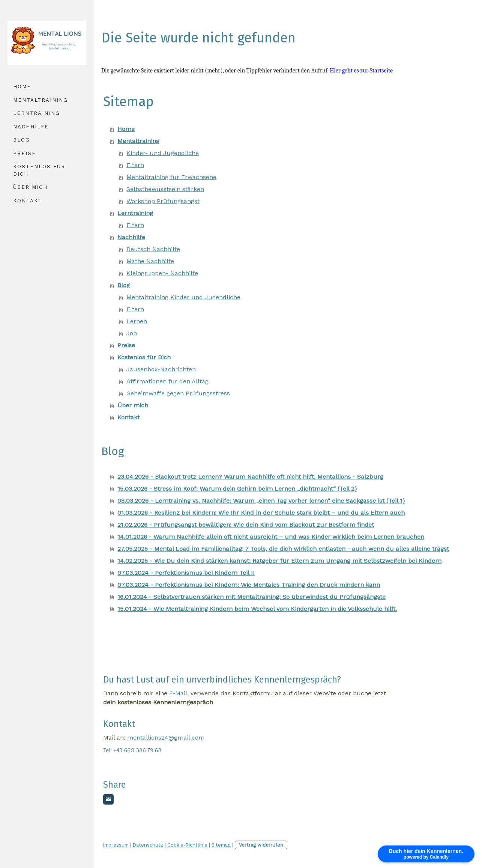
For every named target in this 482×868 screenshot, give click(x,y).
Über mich (30, 187)
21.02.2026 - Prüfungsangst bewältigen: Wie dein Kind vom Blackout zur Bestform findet (246, 525)
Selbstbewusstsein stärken (165, 189)
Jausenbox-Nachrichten (161, 369)
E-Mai (177, 693)
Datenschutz (148, 845)
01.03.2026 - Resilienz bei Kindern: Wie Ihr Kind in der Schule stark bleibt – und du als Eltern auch (261, 513)
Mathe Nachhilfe (150, 261)
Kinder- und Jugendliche (163, 153)
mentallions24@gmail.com (166, 738)
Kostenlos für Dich (39, 170)
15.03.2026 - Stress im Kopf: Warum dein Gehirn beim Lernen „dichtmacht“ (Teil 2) (237, 489)
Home (22, 87)
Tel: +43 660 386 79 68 (132, 750)
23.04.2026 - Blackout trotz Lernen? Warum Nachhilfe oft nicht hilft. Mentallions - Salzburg (250, 477)
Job (132, 333)
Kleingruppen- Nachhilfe (162, 273)
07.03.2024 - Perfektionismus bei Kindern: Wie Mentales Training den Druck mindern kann (249, 585)
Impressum (116, 845)
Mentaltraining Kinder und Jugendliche (183, 297)
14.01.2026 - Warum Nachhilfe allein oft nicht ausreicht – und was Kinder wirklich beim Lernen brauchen (271, 537)
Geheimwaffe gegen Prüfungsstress (178, 393)
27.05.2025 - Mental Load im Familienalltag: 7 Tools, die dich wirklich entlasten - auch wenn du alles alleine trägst (283, 549)
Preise (25, 153)
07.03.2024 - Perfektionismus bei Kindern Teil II (186, 573)
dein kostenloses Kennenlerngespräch (158, 702)
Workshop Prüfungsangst (163, 201)
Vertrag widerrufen (261, 845)
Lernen (137, 321)
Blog (22, 140)
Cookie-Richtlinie (187, 845)
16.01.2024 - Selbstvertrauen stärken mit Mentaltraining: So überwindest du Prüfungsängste (252, 597)
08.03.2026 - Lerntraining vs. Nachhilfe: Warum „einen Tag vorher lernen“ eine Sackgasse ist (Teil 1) (261, 501)
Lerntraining (37, 113)
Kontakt (28, 201)
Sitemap (221, 845)
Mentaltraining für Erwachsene (171, 177)
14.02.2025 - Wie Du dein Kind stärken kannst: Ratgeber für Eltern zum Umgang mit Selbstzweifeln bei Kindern (279, 561)
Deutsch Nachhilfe (153, 249)
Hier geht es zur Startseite (361, 71)
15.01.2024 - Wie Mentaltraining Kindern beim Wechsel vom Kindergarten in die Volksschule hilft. (257, 609)
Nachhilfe (31, 127)
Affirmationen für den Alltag (167, 381)
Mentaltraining (41, 100)
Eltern (135, 165)
